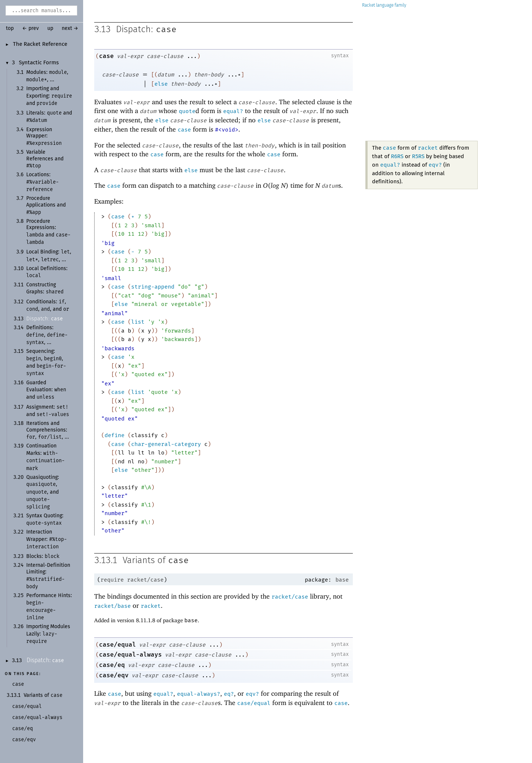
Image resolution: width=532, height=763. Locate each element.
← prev (30, 28)
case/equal (117, 645)
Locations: (42, 182)
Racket (384, 5)
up (50, 28)
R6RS (397, 156)
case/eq (112, 665)
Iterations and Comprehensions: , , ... (48, 430)
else (161, 84)
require (112, 580)
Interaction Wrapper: (47, 539)
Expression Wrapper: (44, 137)
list (138, 322)
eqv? (435, 165)
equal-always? (199, 694)
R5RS (418, 156)
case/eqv (114, 675)
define (115, 435)
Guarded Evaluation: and (46, 390)
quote (187, 111)
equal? (233, 111)
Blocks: (43, 556)
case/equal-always (130, 655)
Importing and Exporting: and (49, 96)
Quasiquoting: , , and (43, 492)
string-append (153, 287)
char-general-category (166, 444)
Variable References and (45, 159)
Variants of (43, 695)
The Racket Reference (40, 44)
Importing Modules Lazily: (48, 634)
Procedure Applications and (46, 205)
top (10, 28)
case (166, 29)
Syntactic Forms (39, 63)
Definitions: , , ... (47, 335)
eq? (229, 694)
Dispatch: (45, 319)
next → (70, 28)
